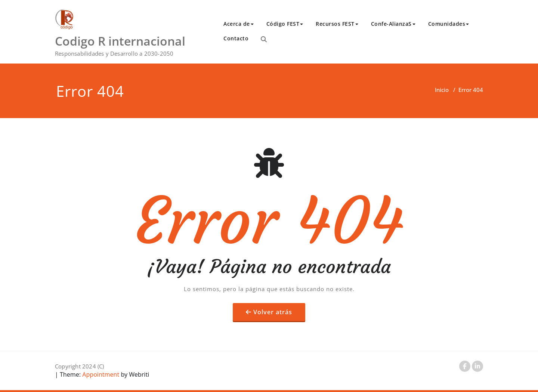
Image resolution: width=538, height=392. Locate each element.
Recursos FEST (337, 24)
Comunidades (449, 24)
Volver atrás (273, 312)
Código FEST (285, 24)
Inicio (442, 90)
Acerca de (239, 24)
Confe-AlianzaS (393, 24)
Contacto (236, 38)
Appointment (100, 374)
